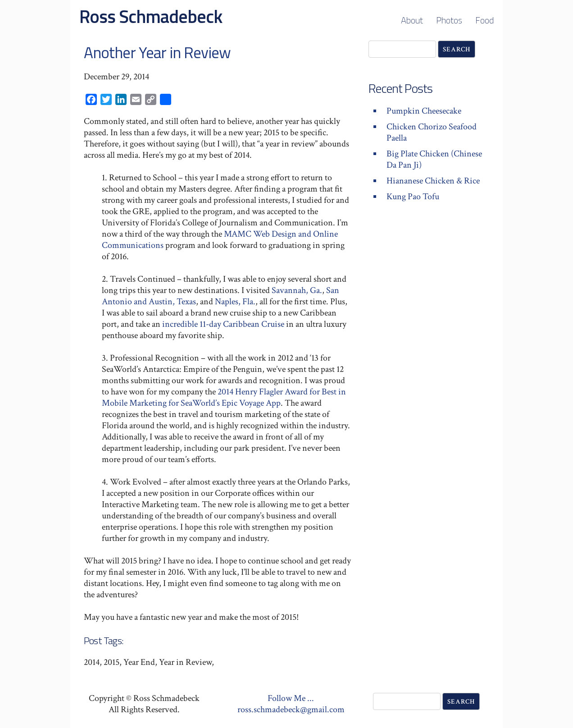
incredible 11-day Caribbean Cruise (223, 324)
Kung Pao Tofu (413, 197)
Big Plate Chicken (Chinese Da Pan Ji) (434, 159)
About (412, 20)
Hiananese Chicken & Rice (433, 181)
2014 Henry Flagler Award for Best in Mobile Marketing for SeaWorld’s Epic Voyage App (224, 397)
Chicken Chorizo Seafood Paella (432, 132)
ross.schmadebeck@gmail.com (291, 710)
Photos (449, 20)
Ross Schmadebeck (151, 16)
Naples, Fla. (235, 302)
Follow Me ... (291, 698)
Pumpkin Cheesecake (424, 111)
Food (484, 20)
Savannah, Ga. (297, 290)
